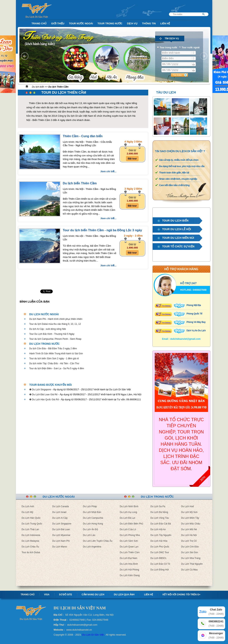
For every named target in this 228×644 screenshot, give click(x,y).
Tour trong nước (110, 23)
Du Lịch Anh (28, 506)
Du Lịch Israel (59, 512)
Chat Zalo (216, 612)
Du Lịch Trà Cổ (189, 541)
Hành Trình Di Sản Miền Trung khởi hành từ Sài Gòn (56, 354)
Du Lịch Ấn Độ (91, 529)
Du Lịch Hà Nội (189, 535)
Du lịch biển (38, 87)
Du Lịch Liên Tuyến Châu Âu (98, 541)
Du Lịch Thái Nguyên (192, 564)
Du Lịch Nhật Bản (92, 512)
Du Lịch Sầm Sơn (129, 541)
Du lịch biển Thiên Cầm (80, 183)
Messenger (216, 636)
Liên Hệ (165, 23)
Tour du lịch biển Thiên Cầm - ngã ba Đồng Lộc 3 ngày (102, 230)
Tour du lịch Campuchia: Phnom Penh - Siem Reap (55, 339)
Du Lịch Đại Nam (129, 558)
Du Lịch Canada (61, 506)
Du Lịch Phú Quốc (160, 547)
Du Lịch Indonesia (31, 535)
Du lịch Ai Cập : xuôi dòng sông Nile (48, 329)
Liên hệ (148, 595)
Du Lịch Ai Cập (60, 518)
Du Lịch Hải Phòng (130, 570)
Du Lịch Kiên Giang (130, 575)
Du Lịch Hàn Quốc (31, 518)
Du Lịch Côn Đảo (190, 547)
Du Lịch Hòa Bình (129, 564)
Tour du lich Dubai (31, 552)
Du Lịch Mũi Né (189, 529)
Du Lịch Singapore (62, 524)
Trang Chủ (39, 23)
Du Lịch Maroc (60, 547)
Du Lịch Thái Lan (30, 529)
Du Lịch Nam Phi (61, 541)
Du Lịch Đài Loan (61, 529)
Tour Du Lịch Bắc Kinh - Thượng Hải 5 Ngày (52, 334)
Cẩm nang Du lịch (93, 595)
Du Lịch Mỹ (27, 512)
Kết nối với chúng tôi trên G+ (181, 595)
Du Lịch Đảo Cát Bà (161, 524)
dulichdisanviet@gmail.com (185, 339)
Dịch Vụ (132, 23)
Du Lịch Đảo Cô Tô (160, 564)
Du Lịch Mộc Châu (191, 524)
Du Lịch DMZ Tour (160, 552)
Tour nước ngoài (81, 23)
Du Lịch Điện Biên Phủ (132, 524)
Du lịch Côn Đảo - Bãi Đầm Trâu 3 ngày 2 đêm (53, 349)
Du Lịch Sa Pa (158, 506)
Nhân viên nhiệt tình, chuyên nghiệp (178, 179)
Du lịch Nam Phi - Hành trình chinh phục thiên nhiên (56, 319)
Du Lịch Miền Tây (190, 518)
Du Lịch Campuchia (93, 518)
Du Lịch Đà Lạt (128, 518)
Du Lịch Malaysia (30, 541)
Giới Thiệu (58, 23)
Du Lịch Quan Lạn (129, 547)
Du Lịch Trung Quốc (32, 524)
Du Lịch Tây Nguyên (161, 535)
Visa (47, 595)
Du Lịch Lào (89, 535)
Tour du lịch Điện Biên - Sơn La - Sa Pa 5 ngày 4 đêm (57, 368)
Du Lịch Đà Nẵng (159, 512)
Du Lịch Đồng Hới (160, 570)
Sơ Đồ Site (66, 595)
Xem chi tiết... (109, 171)
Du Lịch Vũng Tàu (160, 518)
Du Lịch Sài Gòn (190, 552)
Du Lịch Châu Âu (30, 547)
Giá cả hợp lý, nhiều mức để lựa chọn (179, 160)
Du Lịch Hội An (158, 529)
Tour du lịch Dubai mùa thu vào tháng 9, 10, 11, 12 (55, 324)
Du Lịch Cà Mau (189, 570)
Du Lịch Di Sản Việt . (94, 635)
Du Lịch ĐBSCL (159, 558)
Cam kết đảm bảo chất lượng (174, 185)
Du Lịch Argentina (92, 547)
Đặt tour (132, 159)
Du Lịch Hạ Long (128, 512)
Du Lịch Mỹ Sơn (189, 512)
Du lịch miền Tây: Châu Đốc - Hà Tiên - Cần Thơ (54, 363)
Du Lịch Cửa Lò (128, 529)
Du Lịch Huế (188, 506)
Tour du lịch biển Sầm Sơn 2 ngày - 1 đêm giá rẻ (54, 359)
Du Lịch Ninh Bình (129, 506)
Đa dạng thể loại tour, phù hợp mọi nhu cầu (182, 166)
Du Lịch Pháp (90, 506)
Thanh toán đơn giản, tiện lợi (174, 173)
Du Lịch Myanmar (61, 535)
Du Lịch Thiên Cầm (130, 552)
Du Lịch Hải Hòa (159, 541)
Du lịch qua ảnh (124, 595)
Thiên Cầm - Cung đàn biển (83, 136)
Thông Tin (149, 23)
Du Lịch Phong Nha (130, 535)
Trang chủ (28, 595)
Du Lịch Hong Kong (93, 524)
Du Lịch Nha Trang (191, 558)
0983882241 (216, 624)
